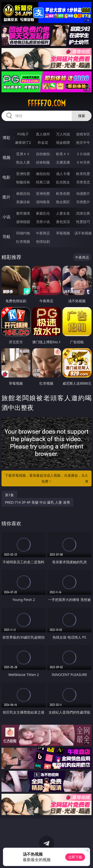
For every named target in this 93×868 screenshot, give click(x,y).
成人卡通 (63, 174)
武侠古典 (83, 213)
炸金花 (43, 142)
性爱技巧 (83, 222)
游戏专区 (83, 134)
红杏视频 (23, 241)
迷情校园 (23, 222)
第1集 (9, 495)
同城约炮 (23, 233)
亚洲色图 (43, 193)
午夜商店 (43, 233)
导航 (6, 237)
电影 (6, 177)
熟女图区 (63, 202)
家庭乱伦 (43, 213)
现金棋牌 (63, 142)
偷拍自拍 (43, 174)
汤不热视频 (83, 233)
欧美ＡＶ (63, 154)
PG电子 (23, 134)
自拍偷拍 (43, 154)
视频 (6, 157)
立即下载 (75, 857)
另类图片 (83, 202)
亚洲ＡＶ (23, 154)
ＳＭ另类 (83, 162)
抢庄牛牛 (83, 142)
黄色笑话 (63, 222)
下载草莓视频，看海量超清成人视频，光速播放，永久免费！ (47, 479)
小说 (6, 217)
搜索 (82, 116)
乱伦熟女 (63, 182)
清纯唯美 (43, 202)
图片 (6, 197)
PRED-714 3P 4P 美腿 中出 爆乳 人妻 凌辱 (37, 502)
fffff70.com (47, 103)
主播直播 (63, 162)
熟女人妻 (23, 162)
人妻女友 (63, 213)
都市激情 (23, 213)
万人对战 (63, 134)
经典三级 (43, 182)
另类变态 (83, 182)
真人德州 (43, 134)
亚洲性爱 (23, 174)
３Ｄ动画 (83, 154)
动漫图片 (83, 193)
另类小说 (43, 222)
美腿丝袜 (23, 202)
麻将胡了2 (23, 142)
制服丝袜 (23, 182)
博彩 (6, 138)
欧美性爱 (83, 174)
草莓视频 (63, 233)
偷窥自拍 (23, 193)
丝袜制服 (43, 162)
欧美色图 (63, 193)
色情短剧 (43, 241)
